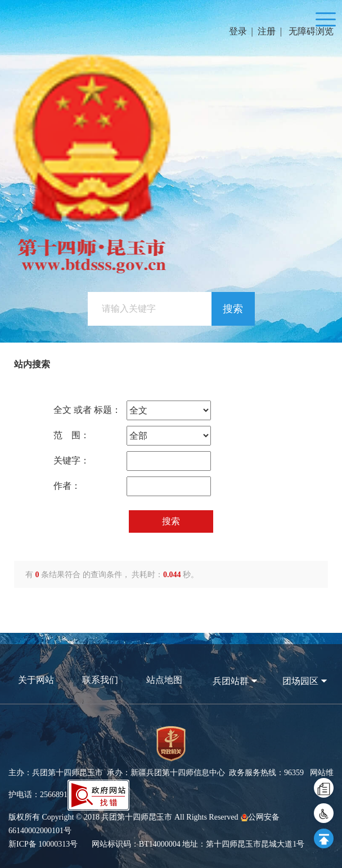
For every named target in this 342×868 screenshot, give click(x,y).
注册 (267, 31)
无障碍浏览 (311, 31)
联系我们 (100, 680)
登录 (238, 31)
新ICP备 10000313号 (43, 844)
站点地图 (164, 680)
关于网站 (36, 680)
